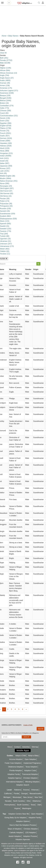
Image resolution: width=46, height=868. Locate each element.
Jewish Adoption (15, 836)
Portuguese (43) (6, 206)
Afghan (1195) (6, 68)
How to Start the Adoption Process (23, 825)
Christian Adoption (30, 778)
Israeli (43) (4, 161)
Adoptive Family (14, 774)
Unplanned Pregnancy (32, 763)
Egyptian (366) (6, 123)
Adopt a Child (21, 756)
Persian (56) (5, 199)
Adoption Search (23, 785)
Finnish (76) (5, 131)
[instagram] (23, 862)
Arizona (26, 790)
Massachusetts (35, 794)
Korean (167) (5, 168)
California (8, 794)
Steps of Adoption (14, 829)
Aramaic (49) (5, 83)
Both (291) (4, 58)
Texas (33, 805)
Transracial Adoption (30, 774)
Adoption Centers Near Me (19, 814)
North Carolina (19, 801)
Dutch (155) (5, 121)
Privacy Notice (16, 853)
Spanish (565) (5, 224)
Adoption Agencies (23, 839)
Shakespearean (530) (8, 219)
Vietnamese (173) (7, 246)
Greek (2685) (5, 141)
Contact (17, 747)
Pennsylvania (10, 805)
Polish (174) (5, 201)
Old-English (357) (7, 188)
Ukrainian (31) (5, 241)
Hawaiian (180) (6, 143)
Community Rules (30, 853)
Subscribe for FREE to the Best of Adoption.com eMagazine (20, 733)
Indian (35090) (6, 156)
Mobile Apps (23, 750)
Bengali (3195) (6, 98)
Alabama (17, 790)
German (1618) (6, 138)
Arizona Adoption (16, 759)
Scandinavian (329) (8, 214)
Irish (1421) (4, 158)
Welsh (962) (5, 249)
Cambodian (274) (7, 106)
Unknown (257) (6, 244)
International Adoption (14, 782)
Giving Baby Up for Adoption (15, 818)
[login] (43, 3)
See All (40, 729)
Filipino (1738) (6, 128)
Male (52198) (5, 63)
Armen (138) (5, 85)
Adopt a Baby (33, 756)
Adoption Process (30, 836)
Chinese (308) (6, 111)
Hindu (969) (5, 151)
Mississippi (17, 797)
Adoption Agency (14, 778)
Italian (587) (5, 163)
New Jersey (28, 797)
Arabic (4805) (5, 80)
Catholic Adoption (16, 833)
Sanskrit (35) (5, 211)
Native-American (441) (9, 181)
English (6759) (6, 126)
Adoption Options (23, 821)
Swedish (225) (6, 229)
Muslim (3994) (6, 178)
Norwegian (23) (6, 186)
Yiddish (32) (5, 251)
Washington (27, 808)
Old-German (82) (7, 193)
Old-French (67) (6, 191)
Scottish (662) (5, 216)
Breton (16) (4, 103)
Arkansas (35, 790)
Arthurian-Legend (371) (9, 91)
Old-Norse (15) (6, 196)
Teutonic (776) (6, 231)
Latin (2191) (5, 171)
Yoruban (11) (5, 254)
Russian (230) (5, 209)
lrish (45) (3, 173)
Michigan (7, 797)
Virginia (17, 808)
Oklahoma (36, 801)
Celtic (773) (4, 108)
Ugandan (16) (5, 239)
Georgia (24, 794)
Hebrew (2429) (6, 146)
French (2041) (6, 133)
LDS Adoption (31, 833)
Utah (39, 805)
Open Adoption (30, 759)
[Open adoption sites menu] (9, 3)
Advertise (26, 747)
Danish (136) (5, 118)
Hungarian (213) (6, 153)
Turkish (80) (5, 236)
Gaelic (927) (5, 136)
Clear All (3, 53)
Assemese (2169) (7, 93)
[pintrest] (28, 862)
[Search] (39, 3)
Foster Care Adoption (13, 763)
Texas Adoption (31, 767)
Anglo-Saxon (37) (7, 78)
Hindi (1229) (5, 148)
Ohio (28, 801)
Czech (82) (4, 113)
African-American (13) (9, 73)
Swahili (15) (5, 226)
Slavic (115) (5, 221)
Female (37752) (6, 60)
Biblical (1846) (6, 101)
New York (38, 797)
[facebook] (18, 862)
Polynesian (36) (6, 204)
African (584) (5, 70)
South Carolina (23, 805)
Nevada (8, 801)
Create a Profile (28, 725)
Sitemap (35, 747)
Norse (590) (5, 183)
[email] (11, 737)
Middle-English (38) (8, 176)
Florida (16, 794)
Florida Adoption (16, 771)
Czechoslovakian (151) (9, 116)
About (10, 747)
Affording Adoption (32, 782)
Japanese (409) (6, 166)
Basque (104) (5, 95)
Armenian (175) (6, 88)
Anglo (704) (5, 75)
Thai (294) (4, 234)
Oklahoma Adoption (16, 767)
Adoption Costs (30, 771)
